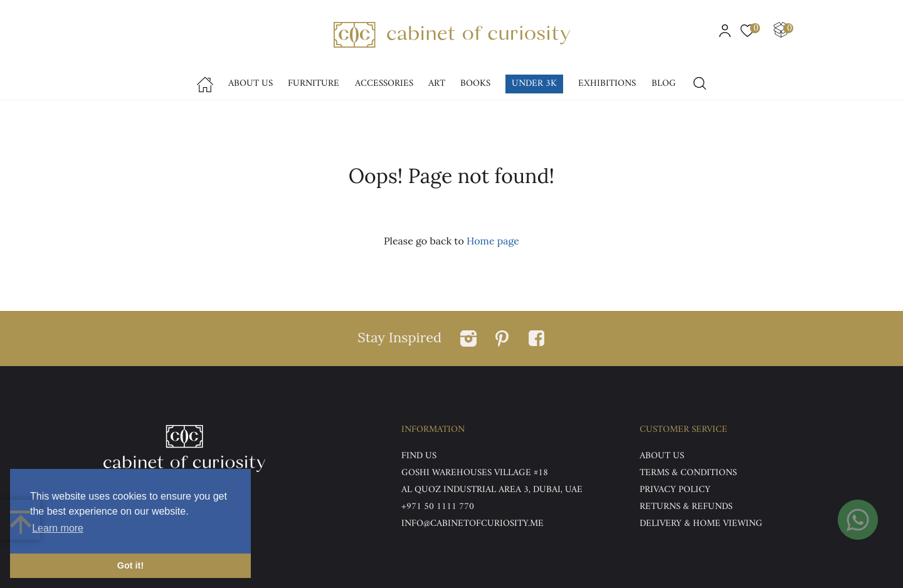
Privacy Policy (675, 490)
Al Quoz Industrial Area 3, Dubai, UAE (492, 490)
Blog (664, 84)
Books (475, 84)
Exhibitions (607, 84)
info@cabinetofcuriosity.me (473, 524)
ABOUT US (662, 456)
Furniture (314, 84)
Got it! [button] (130, 565)
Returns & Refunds (686, 507)
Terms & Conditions (688, 473)
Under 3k (534, 84)
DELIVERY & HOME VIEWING (701, 524)
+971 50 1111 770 (438, 507)
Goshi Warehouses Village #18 (475, 473)
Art (437, 84)
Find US (419, 456)
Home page (493, 241)
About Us (251, 84)
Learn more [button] (58, 528)
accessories (384, 84)
